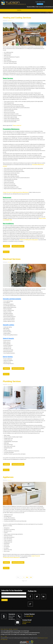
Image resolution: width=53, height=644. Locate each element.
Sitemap (10, 629)
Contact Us (15, 629)
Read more (6, 252)
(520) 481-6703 (30, 616)
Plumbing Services (12, 381)
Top (2, 636)
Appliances (8, 477)
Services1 (10, 21)
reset (6, 636)
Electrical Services (12, 259)
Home (2, 629)
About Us (6, 629)
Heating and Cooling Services (17, 18)
